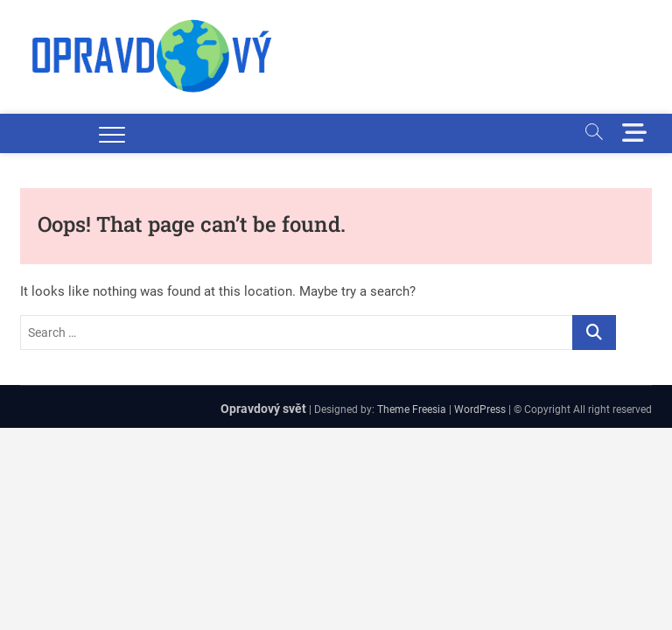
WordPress (480, 409)
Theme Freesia (412, 409)
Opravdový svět (263, 409)
